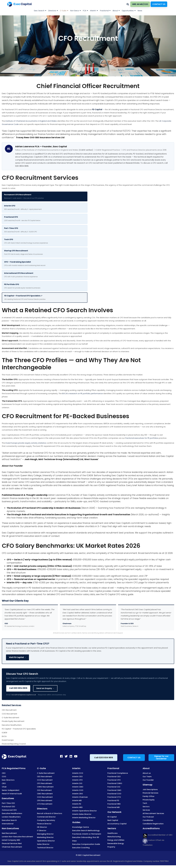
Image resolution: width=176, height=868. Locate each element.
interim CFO (132, 583)
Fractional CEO (8, 807)
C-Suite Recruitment (11, 718)
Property (111, 847)
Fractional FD (113, 800)
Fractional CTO (114, 797)
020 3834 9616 (22, 166)
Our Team (147, 777)
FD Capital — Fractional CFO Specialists (19, 729)
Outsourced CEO (9, 810)
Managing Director (45, 834)
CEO (4, 773)
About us (147, 773)
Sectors (146, 807)
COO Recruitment (9, 714)
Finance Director (44, 824)
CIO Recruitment (44, 790)
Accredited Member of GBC (158, 835)
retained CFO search (13, 318)
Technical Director (45, 848)
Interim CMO (78, 787)
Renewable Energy (116, 843)
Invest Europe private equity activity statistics (26, 443)
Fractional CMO (114, 790)
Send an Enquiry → (45, 688)
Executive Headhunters (12, 725)
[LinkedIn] (71, 756)
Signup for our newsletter (161, 757)
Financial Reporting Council (14, 744)
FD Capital (97, 109)
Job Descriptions (150, 789)
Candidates (148, 820)
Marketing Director (45, 837)
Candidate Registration (153, 824)
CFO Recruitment (27, 416)
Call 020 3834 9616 (18, 688)
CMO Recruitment (45, 794)
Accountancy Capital (117, 824)
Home (79, 68)
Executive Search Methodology (86, 831)
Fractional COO (114, 794)
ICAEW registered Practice (112, 485)
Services (146, 810)
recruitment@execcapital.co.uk (24, 695)
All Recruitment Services (153, 813)
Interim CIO (77, 783)
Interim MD (77, 800)
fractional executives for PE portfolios (142, 438)
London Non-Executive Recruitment (17, 837)
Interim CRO (78, 794)
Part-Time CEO (8, 803)
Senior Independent (11, 790)
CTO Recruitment (45, 804)
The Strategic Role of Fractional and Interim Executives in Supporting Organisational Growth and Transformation (68, 515)
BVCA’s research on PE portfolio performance (82, 393)
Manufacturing (114, 837)
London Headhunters (11, 817)
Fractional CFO (114, 780)
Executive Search (9, 820)
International (8, 824)
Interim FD (77, 804)
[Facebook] (61, 756)
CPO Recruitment (45, 800)
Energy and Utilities (116, 840)
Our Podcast (148, 817)
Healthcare (112, 833)
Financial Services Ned (12, 843)
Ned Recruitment (9, 833)
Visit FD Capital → (17, 657)
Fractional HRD (114, 804)
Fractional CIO (114, 787)
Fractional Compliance (118, 773)
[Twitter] (66, 756)
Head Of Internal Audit (12, 794)
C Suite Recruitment (46, 773)
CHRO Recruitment (45, 787)
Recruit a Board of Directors (50, 813)
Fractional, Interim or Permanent (87, 834)
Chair (4, 787)
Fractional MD (114, 807)
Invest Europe (8, 740)
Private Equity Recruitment (13, 721)
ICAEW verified (86, 150)
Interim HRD (77, 807)
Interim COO (78, 790)
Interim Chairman (80, 797)
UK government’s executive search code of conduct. (33, 536)
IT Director (42, 831)
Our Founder (148, 780)
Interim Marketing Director (84, 818)
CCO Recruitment (45, 780)
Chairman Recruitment (12, 847)
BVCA (4, 736)
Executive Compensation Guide (86, 844)
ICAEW (4, 733)
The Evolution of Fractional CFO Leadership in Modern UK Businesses (44, 508)
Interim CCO (78, 773)
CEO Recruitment (9, 710)
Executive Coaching (81, 848)
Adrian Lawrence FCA (44, 472)
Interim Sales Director (82, 814)
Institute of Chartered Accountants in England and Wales (31, 121)
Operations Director (46, 841)
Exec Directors (8, 780)
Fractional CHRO (115, 783)
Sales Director (43, 844)
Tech (145, 803)
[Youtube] (76, 756)
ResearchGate (133, 163)
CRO (4, 783)
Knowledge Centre (81, 827)
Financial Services (150, 793)
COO (4, 777)
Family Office (148, 796)
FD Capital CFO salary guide (119, 594)
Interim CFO (77, 780)
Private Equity (149, 800)
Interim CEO (77, 777)
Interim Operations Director (85, 811)
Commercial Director (46, 817)
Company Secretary (46, 820)
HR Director (42, 827)
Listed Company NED (11, 840)
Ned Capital (113, 820)
